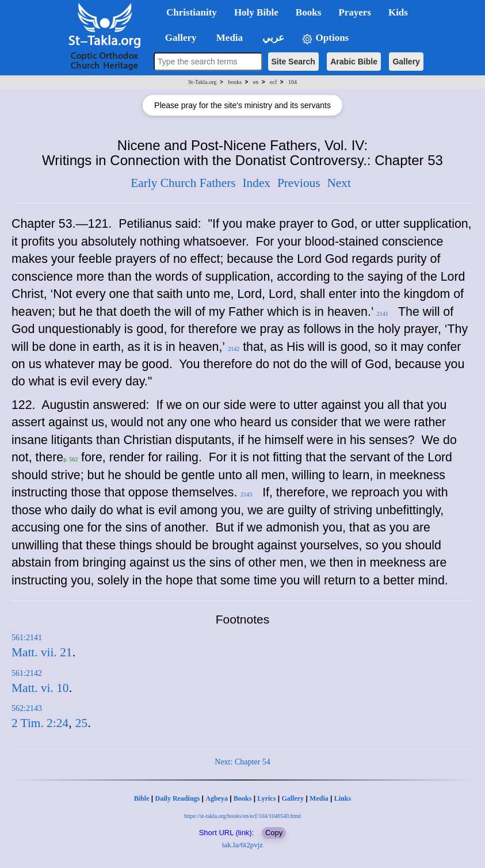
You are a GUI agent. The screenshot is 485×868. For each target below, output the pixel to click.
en (256, 82)
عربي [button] (272, 38)
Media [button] (229, 38)
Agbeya (217, 798)
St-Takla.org (202, 82)
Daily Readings (178, 798)
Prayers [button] (355, 12)
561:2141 (27, 638)
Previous (299, 183)
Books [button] (308, 12)
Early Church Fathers (183, 183)
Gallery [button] (177, 38)
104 (293, 82)
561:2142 (27, 673)
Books (243, 798)
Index (256, 183)
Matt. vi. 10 (40, 688)
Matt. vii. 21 (42, 652)
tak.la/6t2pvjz (243, 845)
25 (81, 723)
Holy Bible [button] (256, 12)
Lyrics (266, 798)
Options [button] (325, 38)
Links (343, 798)
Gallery (406, 62)
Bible (142, 798)
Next (339, 183)
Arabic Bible (354, 62)
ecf (273, 82)
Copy (274, 833)
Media (319, 798)
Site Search (293, 62)
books (235, 82)
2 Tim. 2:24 (40, 723)
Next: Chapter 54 (242, 762)
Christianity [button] (192, 12)
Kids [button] (398, 12)
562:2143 (27, 708)
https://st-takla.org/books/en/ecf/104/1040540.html (243, 816)
